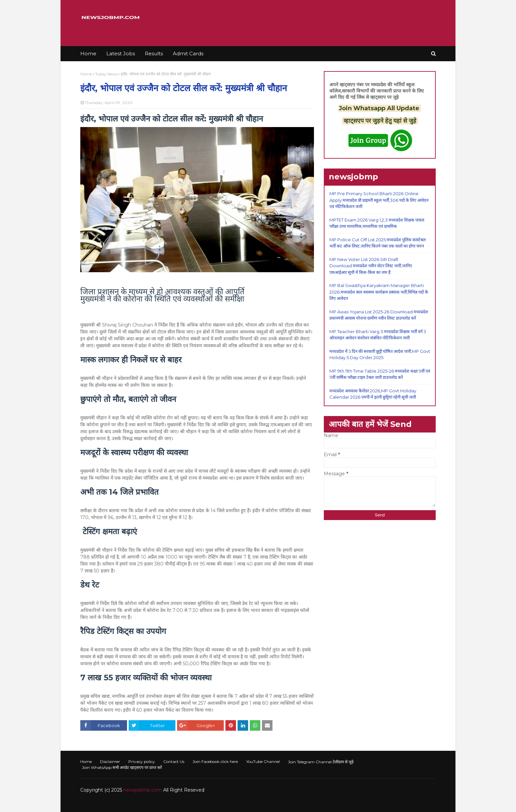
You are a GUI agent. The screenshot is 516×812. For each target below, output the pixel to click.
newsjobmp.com (143, 790)
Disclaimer (110, 761)
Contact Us (174, 761)
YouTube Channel (263, 761)
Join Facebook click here (215, 761)
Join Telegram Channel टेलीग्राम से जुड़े (321, 762)
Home (86, 74)
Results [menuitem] (154, 53)
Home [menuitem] (88, 53)
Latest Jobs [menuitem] (121, 53)
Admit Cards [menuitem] (188, 53)
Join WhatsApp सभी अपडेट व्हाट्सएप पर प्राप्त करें (122, 767)
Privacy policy (142, 761)
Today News (106, 74)
